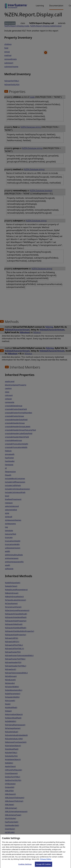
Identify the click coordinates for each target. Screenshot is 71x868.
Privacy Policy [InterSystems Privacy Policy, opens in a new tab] (46, 861)
